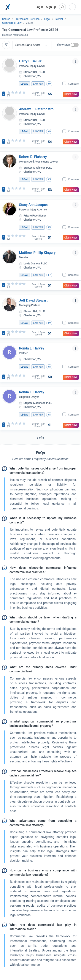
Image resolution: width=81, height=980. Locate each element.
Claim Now (71, 94)
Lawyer (59, 19)
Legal (47, 19)
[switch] (75, 45)
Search (6, 19)
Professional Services (27, 19)
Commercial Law (12, 23)
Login (39, 7)
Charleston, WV (32, 76)
